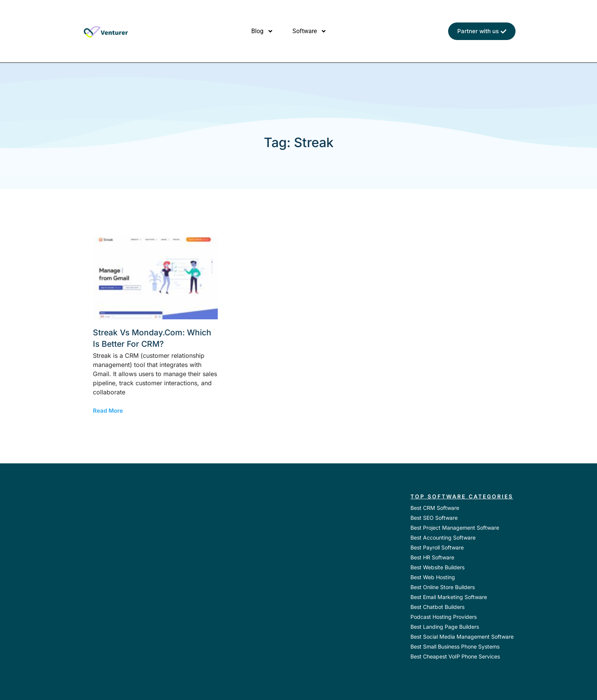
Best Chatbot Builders (437, 607)
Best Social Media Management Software (462, 637)
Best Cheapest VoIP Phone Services (455, 656)
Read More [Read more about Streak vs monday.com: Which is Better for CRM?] (108, 411)
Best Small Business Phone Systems (455, 646)
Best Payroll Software (437, 547)
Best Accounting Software (443, 537)
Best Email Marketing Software (449, 597)
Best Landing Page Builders (445, 627)
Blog (262, 31)
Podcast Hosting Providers (444, 617)
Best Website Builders (437, 567)
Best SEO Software (434, 518)
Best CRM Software (435, 508)
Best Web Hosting (433, 577)
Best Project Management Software (455, 528)
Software (310, 31)
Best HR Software (432, 557)
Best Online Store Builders (443, 587)
